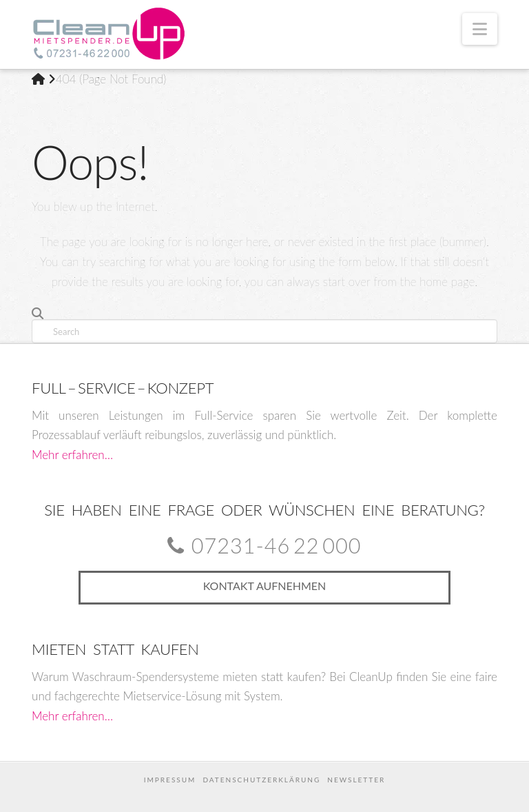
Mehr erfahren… (72, 455)
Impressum (170, 780)
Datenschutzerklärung (261, 780)
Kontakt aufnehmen (265, 586)
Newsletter (356, 780)
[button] (480, 29)
